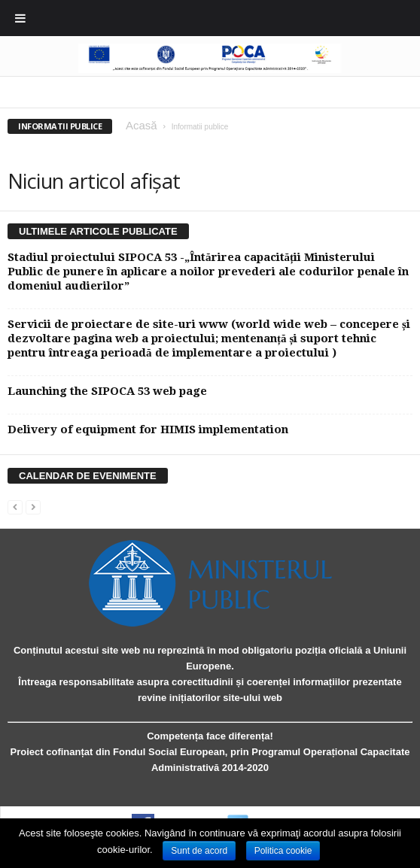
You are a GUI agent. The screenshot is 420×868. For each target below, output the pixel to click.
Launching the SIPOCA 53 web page (107, 391)
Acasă (142, 125)
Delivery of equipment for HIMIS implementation (148, 429)
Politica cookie (283, 851)
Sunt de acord (199, 851)
